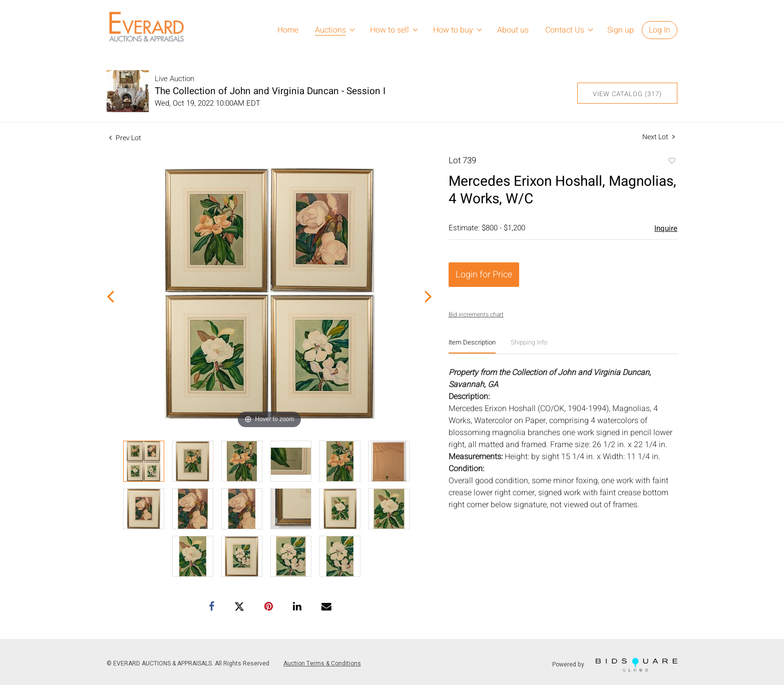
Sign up (621, 30)
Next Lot (659, 137)
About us (513, 30)
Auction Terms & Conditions (322, 663)
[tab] (472, 346)
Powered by (615, 665)
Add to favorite (671, 162)
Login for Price (484, 275)
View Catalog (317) (627, 94)
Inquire (666, 228)
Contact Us (565, 30)
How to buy (453, 30)
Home (288, 30)
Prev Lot (125, 138)
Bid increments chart (476, 314)
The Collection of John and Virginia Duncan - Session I (270, 91)
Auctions (330, 30)
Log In (660, 30)
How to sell (389, 30)
